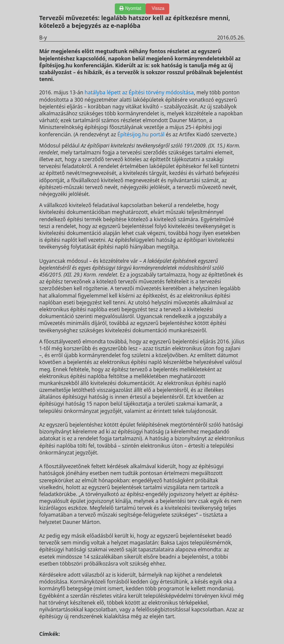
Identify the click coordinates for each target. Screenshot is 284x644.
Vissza (157, 8)
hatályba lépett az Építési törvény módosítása (139, 92)
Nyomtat (130, 8)
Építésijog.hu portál (141, 134)
